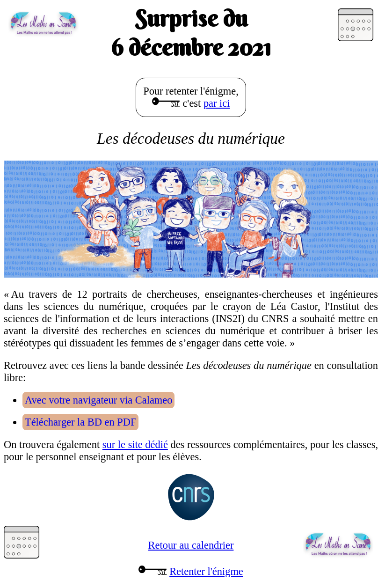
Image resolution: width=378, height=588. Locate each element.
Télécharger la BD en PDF (80, 422)
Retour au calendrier (191, 545)
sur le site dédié (135, 445)
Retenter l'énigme (206, 571)
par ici (217, 103)
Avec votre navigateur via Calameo (98, 400)
